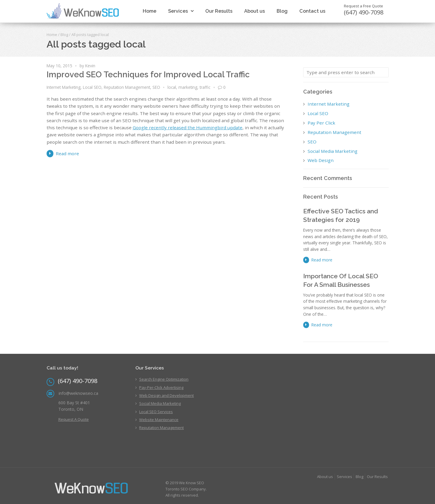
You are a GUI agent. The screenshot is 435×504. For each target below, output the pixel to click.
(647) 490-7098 (364, 12)
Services (178, 11)
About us (255, 11)
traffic (205, 87)
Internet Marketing (64, 87)
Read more (67, 153)
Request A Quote (74, 419)
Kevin (90, 66)
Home (150, 11)
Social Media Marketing (333, 151)
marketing (188, 87)
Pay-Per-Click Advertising (161, 387)
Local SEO (92, 87)
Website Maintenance (159, 420)
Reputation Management (127, 87)
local (172, 87)
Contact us (312, 11)
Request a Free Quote (363, 6)
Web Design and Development (166, 395)
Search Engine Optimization (164, 379)
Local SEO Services (156, 412)
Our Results (219, 11)
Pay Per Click (321, 123)
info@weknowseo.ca (78, 393)
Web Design (321, 160)
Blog (282, 11)
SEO (156, 87)
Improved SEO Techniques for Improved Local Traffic (148, 74)
